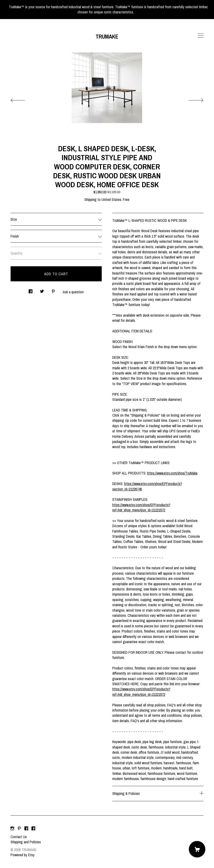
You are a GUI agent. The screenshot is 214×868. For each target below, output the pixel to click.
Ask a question (73, 292)
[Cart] (197, 849)
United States (111, 199)
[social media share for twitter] (42, 290)
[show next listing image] (192, 99)
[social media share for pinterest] (53, 290)
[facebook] (26, 829)
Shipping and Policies (26, 842)
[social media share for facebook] (31, 290)
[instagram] (12, 829)
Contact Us (19, 837)
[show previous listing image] (22, 99)
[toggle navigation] (201, 36)
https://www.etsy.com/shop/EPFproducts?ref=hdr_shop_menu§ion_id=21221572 (141, 507)
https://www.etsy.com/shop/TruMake (172, 473)
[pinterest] (19, 829)
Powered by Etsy (23, 855)
